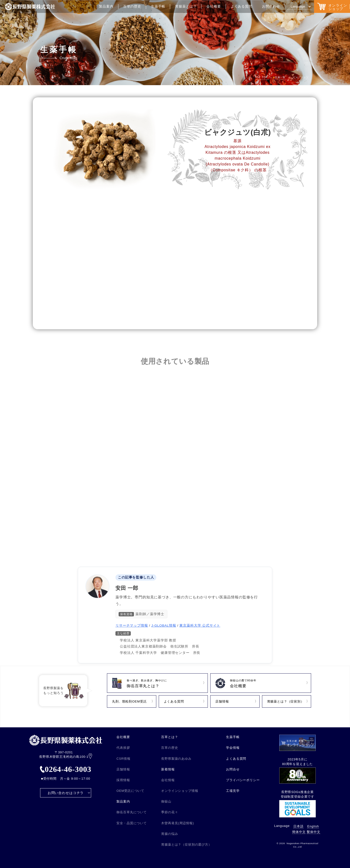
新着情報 (168, 769)
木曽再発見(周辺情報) (178, 823)
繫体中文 (313, 832)
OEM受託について (130, 791)
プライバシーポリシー (243, 780)
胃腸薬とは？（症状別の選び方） (186, 845)
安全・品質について (132, 823)
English (313, 826)
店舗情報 (123, 769)
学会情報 (233, 748)
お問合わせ (271, 6)
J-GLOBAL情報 (164, 626)
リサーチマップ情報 (132, 626)
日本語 (298, 826)
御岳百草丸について (132, 812)
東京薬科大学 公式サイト (200, 626)
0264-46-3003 (66, 769)
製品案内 (106, 6)
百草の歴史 (132, 6)
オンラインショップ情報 (180, 791)
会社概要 (214, 6)
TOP (265, 77)
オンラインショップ (332, 7)
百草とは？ (170, 737)
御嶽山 (166, 801)
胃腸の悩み (170, 834)
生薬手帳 (158, 6)
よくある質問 (241, 6)
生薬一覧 (280, 77)
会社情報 (168, 780)
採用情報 (123, 780)
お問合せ (233, 769)
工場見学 (233, 791)
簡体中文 (299, 832)
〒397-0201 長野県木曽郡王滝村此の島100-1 (66, 755)
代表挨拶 (123, 748)
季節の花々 (170, 812)
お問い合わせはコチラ (66, 793)
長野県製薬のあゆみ (176, 759)
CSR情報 (123, 759)
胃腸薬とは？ (186, 6)
